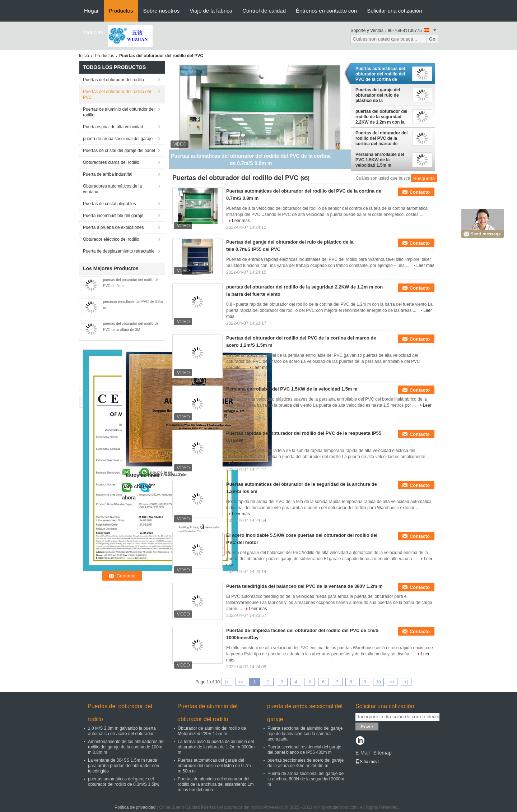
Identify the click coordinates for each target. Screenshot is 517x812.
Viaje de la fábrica (211, 11)
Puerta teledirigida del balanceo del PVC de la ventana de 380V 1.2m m (304, 586)
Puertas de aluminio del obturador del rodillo (119, 112)
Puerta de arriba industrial (108, 174)
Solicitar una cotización (394, 11)
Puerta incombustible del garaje (113, 216)
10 (378, 682)
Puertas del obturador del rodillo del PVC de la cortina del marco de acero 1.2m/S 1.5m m (381, 138)
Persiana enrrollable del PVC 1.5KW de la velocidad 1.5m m (380, 160)
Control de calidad (264, 11)
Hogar (91, 11)
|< (227, 682)
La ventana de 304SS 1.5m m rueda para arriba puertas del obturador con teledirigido (124, 766)
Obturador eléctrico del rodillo (111, 239)
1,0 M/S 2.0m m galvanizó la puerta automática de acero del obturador (122, 731)
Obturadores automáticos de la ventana (112, 189)
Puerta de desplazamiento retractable (119, 251)
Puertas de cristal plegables (109, 204)
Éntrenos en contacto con (326, 11)
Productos (121, 11)
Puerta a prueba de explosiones (113, 227)
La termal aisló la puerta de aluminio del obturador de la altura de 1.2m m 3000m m (216, 747)
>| (406, 682)
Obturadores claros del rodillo (111, 162)
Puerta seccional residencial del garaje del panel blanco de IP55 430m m (304, 750)
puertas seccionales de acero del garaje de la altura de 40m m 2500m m (306, 763)
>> (392, 682)
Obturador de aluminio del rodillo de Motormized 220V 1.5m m (212, 731)
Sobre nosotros (161, 11)
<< (241, 682)
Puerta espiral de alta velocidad (113, 127)
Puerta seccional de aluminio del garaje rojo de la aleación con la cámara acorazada (305, 734)
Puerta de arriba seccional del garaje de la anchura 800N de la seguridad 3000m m (306, 779)
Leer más (241, 221)
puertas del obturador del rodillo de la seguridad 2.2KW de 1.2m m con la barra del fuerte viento (381, 117)
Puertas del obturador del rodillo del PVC (117, 94)
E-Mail (363, 753)
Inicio (84, 56)
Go (432, 39)
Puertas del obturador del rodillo (113, 80)
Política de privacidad (135, 807)
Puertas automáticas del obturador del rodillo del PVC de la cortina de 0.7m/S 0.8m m (380, 74)
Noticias (94, 32)
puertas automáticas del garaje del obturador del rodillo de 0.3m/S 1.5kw (124, 782)
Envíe (367, 727)
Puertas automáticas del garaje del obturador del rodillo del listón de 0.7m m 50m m (214, 766)
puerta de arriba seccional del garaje (118, 139)
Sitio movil (367, 762)
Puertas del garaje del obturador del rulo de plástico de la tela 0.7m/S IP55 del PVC (380, 95)
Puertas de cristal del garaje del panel (119, 151)
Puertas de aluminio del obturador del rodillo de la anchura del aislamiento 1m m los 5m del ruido (216, 784)
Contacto (420, 192)
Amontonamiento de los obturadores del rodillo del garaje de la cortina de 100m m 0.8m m (126, 747)
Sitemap (382, 753)
